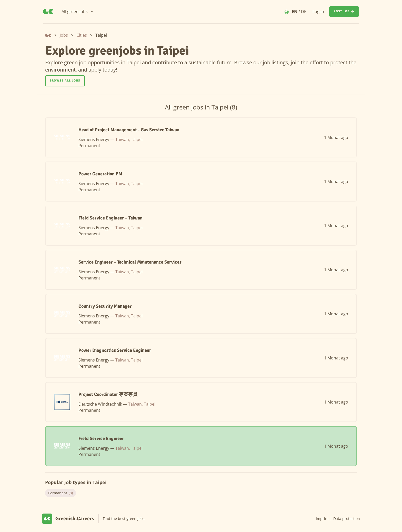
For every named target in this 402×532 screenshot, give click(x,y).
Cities (82, 35)
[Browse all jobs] (65, 81)
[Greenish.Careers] (48, 12)
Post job (344, 12)
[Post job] (344, 12)
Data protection (347, 519)
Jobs (64, 35)
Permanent (61, 493)
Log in (318, 12)
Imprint (322, 519)
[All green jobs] (78, 12)
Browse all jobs (65, 81)
